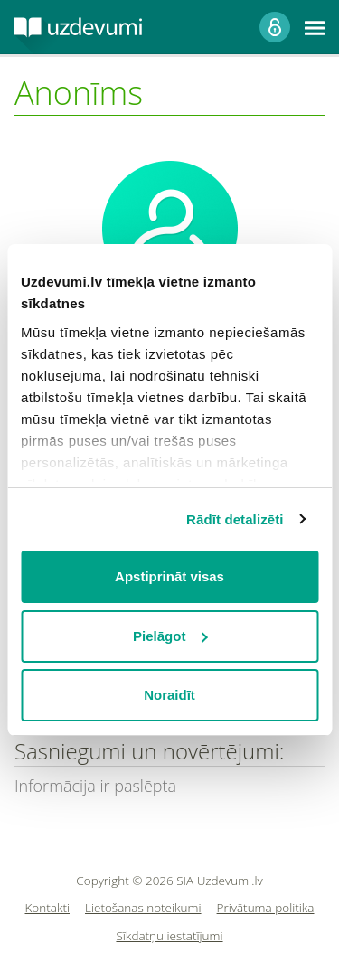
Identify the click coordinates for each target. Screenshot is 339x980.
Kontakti (48, 908)
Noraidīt (169, 695)
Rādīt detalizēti (235, 519)
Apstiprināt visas (169, 576)
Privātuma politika (266, 908)
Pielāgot (170, 636)
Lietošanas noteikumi (143, 908)
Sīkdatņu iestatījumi (169, 936)
